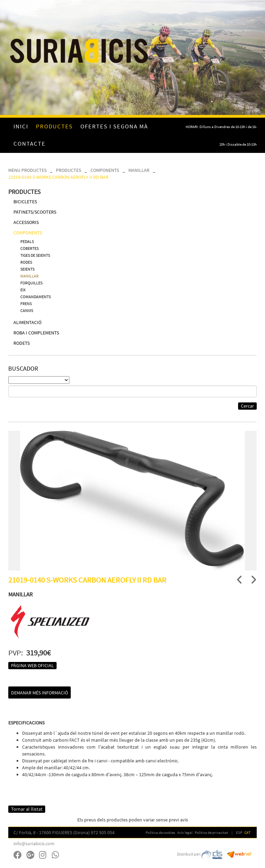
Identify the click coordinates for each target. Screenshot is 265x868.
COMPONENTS (105, 170)
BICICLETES (25, 202)
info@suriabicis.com (34, 843)
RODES (26, 262)
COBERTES (30, 248)
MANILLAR (139, 170)
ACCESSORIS (26, 222)
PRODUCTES (68, 170)
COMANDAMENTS (36, 297)
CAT (247, 832)
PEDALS (27, 241)
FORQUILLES (31, 283)
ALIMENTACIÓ (27, 322)
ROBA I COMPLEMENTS (36, 333)
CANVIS (27, 310)
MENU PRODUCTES (27, 170)
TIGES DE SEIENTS (35, 255)
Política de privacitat (211, 832)
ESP (239, 832)
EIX (23, 290)
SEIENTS (27, 269)
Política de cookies (160, 832)
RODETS (22, 343)
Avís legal (185, 832)
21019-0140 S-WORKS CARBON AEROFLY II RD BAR (58, 177)
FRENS (26, 304)
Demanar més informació (40, 693)
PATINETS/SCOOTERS (35, 212)
